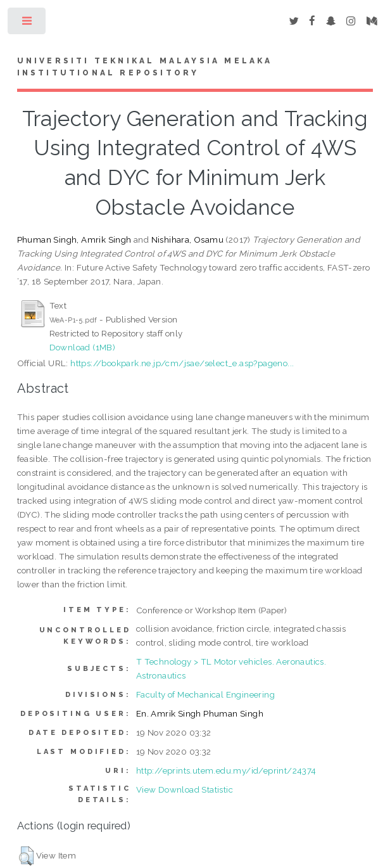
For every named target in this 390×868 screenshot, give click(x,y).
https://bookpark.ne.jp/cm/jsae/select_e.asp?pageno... (182, 363)
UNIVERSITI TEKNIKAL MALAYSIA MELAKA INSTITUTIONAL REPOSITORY (145, 67)
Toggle (28, 24)
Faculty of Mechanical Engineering (205, 694)
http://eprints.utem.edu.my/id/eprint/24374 (226, 770)
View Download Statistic (185, 789)
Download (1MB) (83, 347)
